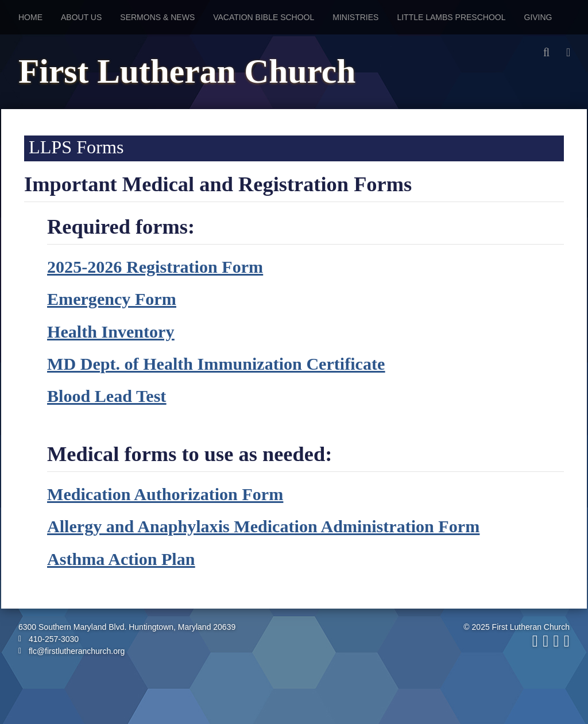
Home (30, 17)
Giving (538, 17)
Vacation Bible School (264, 17)
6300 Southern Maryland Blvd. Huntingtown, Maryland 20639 (127, 627)
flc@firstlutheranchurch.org (71, 651)
